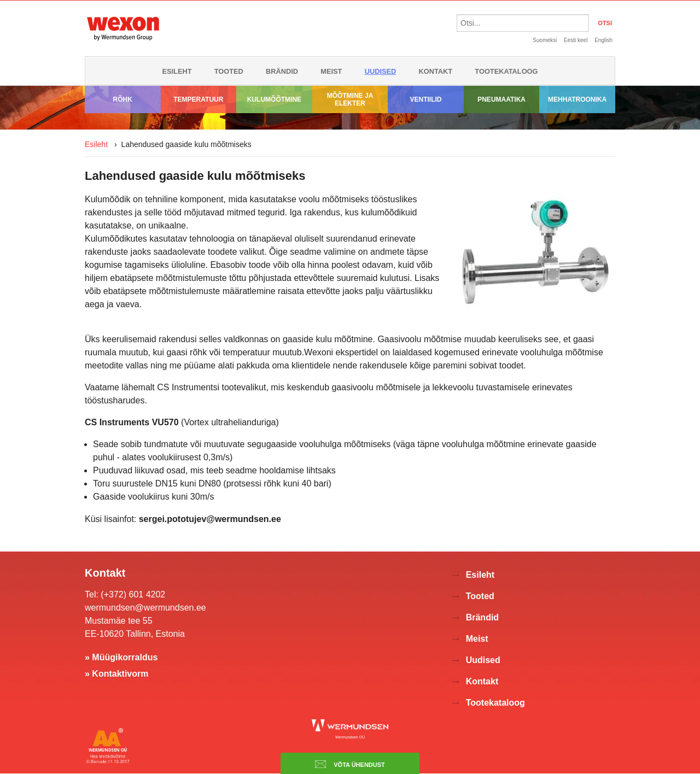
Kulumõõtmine (274, 99)
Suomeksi (545, 40)
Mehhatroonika (577, 99)
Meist (331, 71)
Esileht (177, 71)
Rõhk (123, 99)
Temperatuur (198, 99)
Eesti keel (576, 40)
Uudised (381, 71)
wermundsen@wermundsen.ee (145, 608)
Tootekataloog (506, 71)
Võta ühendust (350, 764)
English (603, 40)
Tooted (229, 71)
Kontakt (436, 71)
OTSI (605, 23)
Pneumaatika (501, 99)
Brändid (282, 71)
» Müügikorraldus (121, 657)
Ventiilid (426, 99)
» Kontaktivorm (116, 674)
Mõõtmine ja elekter (350, 99)
